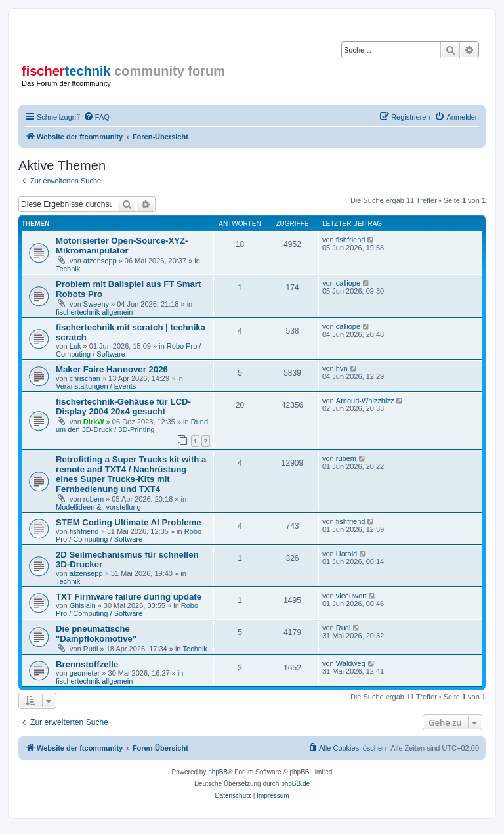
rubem (94, 499)
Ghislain (83, 605)
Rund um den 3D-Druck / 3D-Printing (132, 426)
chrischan (85, 378)
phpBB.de (295, 784)
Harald (346, 554)
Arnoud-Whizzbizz (365, 401)
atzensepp (100, 261)
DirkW (94, 422)
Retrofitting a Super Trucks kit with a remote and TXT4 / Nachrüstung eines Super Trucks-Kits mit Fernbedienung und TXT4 (131, 474)
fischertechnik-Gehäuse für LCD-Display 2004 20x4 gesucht (123, 406)
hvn (342, 368)
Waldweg (351, 663)
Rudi (91, 649)
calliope (348, 283)
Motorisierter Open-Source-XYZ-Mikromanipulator (122, 246)
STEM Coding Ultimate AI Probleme (129, 522)
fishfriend (351, 240)
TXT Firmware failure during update (129, 597)
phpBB (218, 772)
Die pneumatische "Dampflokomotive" (96, 634)
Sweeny (96, 304)
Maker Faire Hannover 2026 (112, 369)
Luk (75, 346)
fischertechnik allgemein (94, 312)
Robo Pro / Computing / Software (129, 535)
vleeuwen (351, 596)
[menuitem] (96, 117)
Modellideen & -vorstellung (98, 507)
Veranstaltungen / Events (96, 386)
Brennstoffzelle (87, 664)
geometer (85, 673)
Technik (68, 269)
